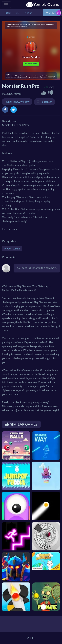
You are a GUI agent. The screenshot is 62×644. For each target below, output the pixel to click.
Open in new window (18, 102)
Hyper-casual (12, 248)
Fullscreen (46, 102)
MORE (50, 13)
